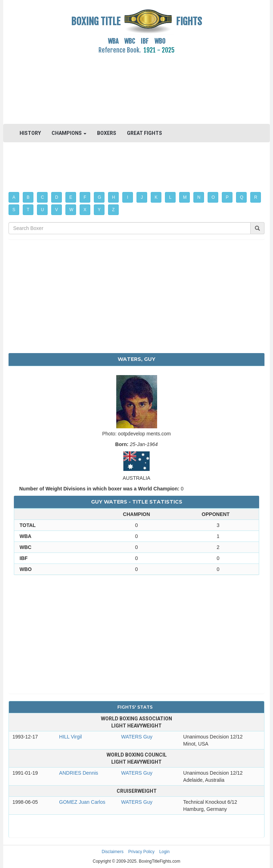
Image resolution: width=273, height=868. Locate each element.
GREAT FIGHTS (144, 133)
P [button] (227, 197)
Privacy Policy (141, 852)
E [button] (71, 197)
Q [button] (242, 197)
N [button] (199, 197)
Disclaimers (113, 852)
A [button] (14, 197)
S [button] (14, 210)
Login (164, 852)
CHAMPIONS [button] (69, 133)
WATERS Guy (137, 737)
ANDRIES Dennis (79, 773)
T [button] (28, 210)
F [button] (85, 197)
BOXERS (107, 133)
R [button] (256, 197)
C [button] (42, 197)
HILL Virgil (70, 737)
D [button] (57, 197)
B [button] (28, 197)
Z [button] (113, 210)
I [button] (127, 197)
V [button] (57, 210)
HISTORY (30, 133)
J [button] (142, 197)
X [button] (85, 210)
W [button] (71, 210)
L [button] (170, 197)
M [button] (185, 197)
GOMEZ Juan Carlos (82, 802)
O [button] (213, 197)
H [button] (114, 197)
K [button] (156, 197)
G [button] (99, 197)
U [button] (42, 210)
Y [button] (99, 210)
